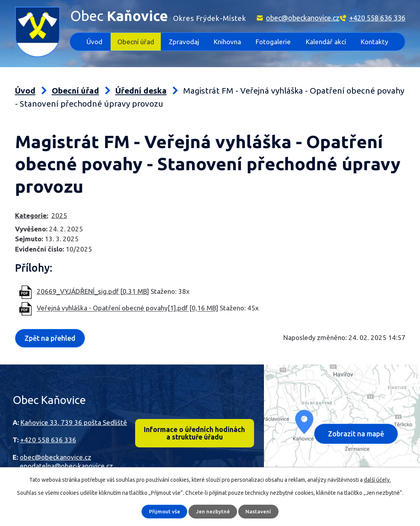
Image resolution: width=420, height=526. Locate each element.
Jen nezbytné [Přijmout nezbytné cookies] (214, 511)
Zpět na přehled (51, 338)
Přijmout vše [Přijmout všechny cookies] (165, 511)
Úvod (94, 42)
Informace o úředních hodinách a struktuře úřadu (195, 434)
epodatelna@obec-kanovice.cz (66, 466)
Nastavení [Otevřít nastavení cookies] (259, 511)
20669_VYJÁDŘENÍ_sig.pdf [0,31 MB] (93, 291)
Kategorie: (32, 215)
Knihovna (227, 42)
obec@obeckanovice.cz (303, 18)
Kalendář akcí (326, 42)
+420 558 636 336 (377, 18)
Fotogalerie (273, 42)
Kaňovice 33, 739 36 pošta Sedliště (74, 422)
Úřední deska (141, 91)
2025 (59, 215)
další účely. (377, 480)
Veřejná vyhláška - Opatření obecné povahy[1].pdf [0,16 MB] (127, 308)
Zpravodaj (184, 42)
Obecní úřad (136, 42)
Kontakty (374, 42)
